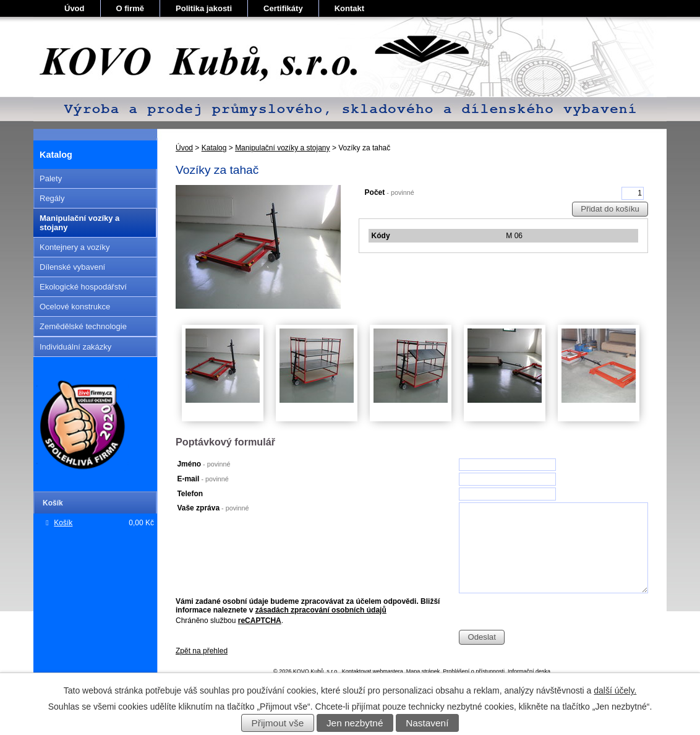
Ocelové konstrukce (75, 307)
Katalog (214, 148)
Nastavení (427, 723)
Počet (390, 192)
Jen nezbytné (355, 723)
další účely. (615, 690)
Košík (63, 523)
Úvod (75, 8)
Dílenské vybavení (72, 267)
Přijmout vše (278, 723)
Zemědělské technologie (83, 326)
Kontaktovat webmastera (373, 671)
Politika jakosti (204, 8)
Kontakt (349, 8)
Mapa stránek (423, 671)
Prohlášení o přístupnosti (474, 671)
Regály (52, 198)
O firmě (130, 8)
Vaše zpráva (213, 508)
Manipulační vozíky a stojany (282, 148)
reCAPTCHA (260, 621)
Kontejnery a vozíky (75, 247)
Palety (51, 178)
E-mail (203, 479)
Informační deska (529, 671)
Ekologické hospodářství (83, 287)
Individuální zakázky (75, 347)
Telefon (190, 494)
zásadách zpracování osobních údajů (321, 610)
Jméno (203, 464)
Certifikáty (283, 8)
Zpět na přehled (202, 651)
